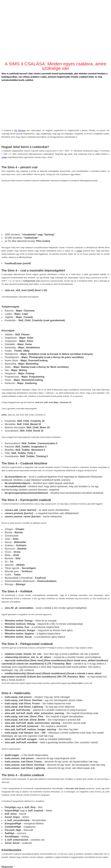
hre (72, 174)
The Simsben (20, 130)
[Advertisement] (56, 31)
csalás (4, 157)
